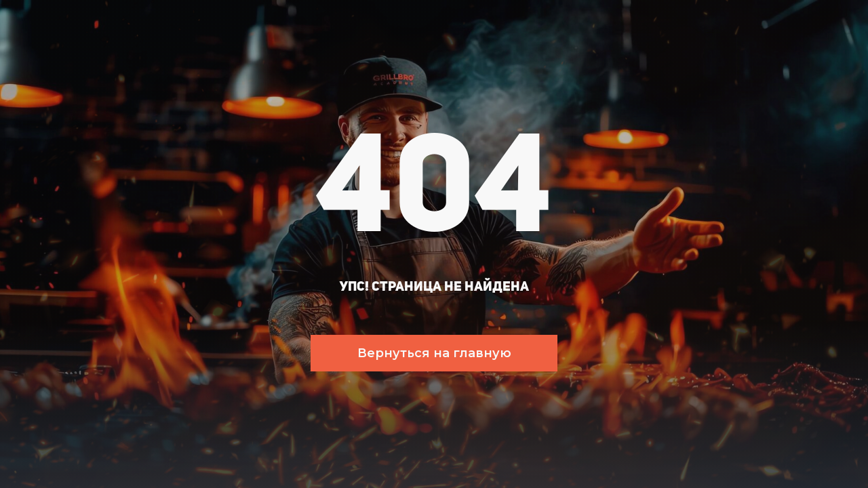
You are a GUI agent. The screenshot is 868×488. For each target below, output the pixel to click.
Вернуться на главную (434, 353)
